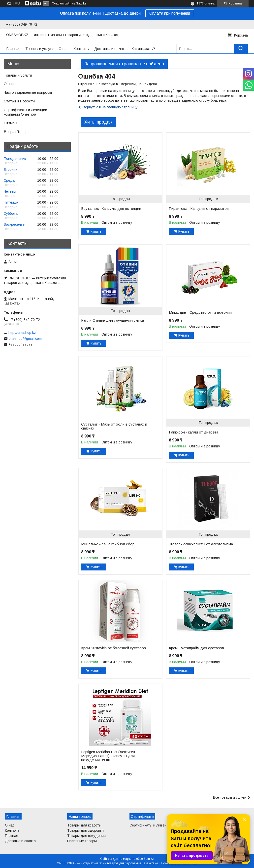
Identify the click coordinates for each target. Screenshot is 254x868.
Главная (13, 49)
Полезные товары (82, 841)
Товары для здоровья (85, 830)
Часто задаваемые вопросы (28, 92)
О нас (63, 49)
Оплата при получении (170, 13)
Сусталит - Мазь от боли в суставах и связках (114, 426)
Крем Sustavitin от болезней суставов (113, 648)
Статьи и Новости (19, 101)
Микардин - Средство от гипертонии (200, 312)
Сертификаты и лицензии (151, 825)
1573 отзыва (206, 3)
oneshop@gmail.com (25, 339)
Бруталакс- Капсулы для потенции (111, 209)
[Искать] (241, 49)
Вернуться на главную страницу (110, 107)
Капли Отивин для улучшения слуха (112, 320)
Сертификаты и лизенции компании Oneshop (25, 112)
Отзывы (10, 123)
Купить (96, 231)
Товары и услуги (39, 49)
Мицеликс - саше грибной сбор (108, 544)
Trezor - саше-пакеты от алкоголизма (201, 544)
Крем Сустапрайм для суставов (196, 648)
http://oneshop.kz (22, 333)
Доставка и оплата (110, 49)
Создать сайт (61, 3)
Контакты (81, 49)
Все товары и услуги (230, 797)
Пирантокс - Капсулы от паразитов (199, 209)
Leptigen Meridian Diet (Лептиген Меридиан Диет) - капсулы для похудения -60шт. (108, 756)
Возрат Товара (17, 132)
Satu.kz (149, 859)
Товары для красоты (84, 825)
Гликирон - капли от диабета (194, 432)
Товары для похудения (86, 836)
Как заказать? (143, 49)
